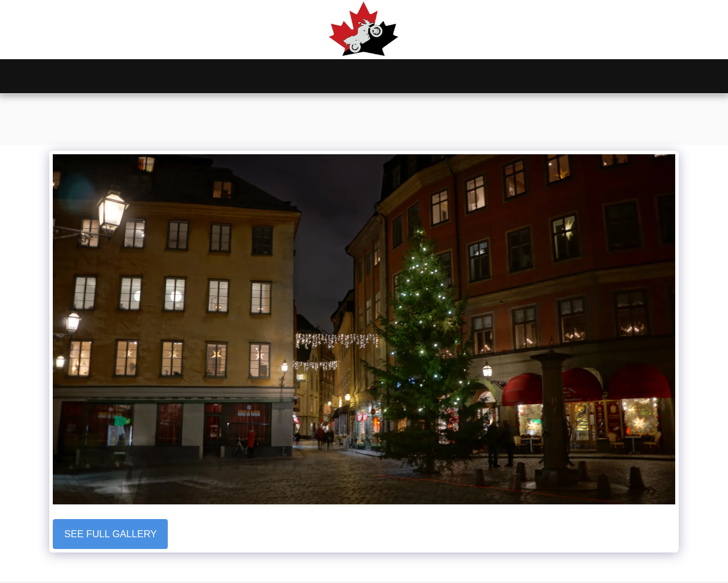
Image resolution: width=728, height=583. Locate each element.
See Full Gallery (111, 534)
